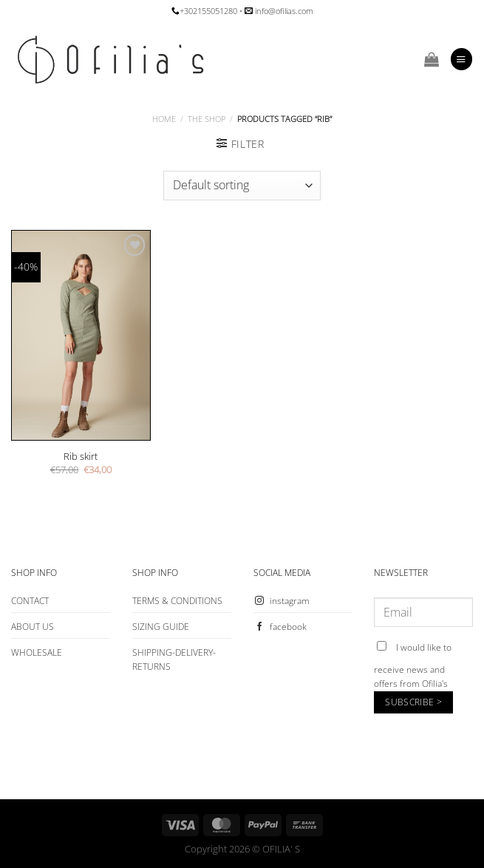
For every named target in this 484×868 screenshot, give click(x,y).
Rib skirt (81, 457)
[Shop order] (242, 186)
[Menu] (461, 59)
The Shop (207, 119)
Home (164, 119)
